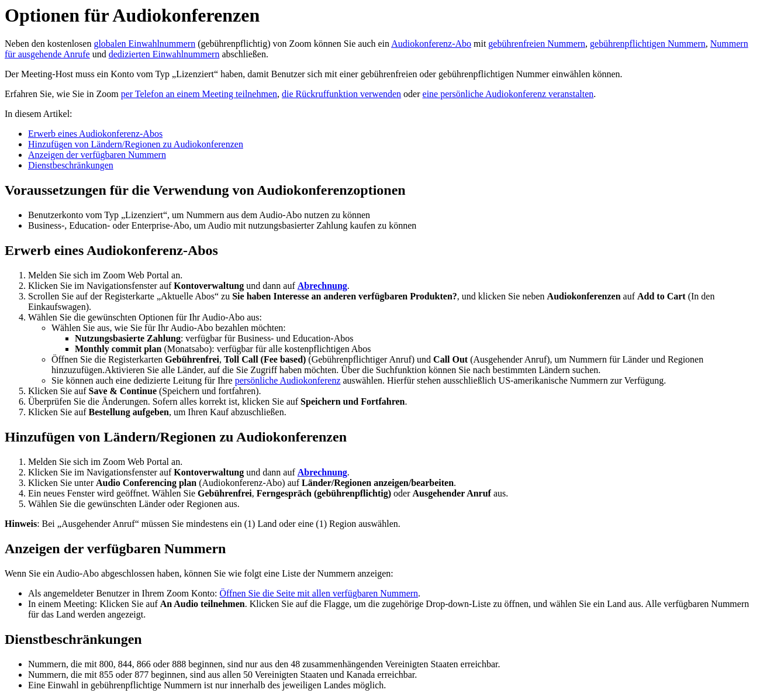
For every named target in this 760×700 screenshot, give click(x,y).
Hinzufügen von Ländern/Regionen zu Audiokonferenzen (136, 144)
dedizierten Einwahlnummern (164, 54)
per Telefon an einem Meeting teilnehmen (199, 94)
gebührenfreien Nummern (537, 44)
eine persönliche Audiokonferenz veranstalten (508, 94)
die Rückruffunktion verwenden (341, 94)
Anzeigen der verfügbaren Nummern (97, 155)
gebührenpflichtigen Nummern (648, 44)
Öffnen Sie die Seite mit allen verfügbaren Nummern (319, 593)
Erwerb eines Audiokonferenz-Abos (95, 134)
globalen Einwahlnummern (144, 44)
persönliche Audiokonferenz (288, 380)
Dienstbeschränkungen (71, 165)
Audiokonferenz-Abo (431, 44)
